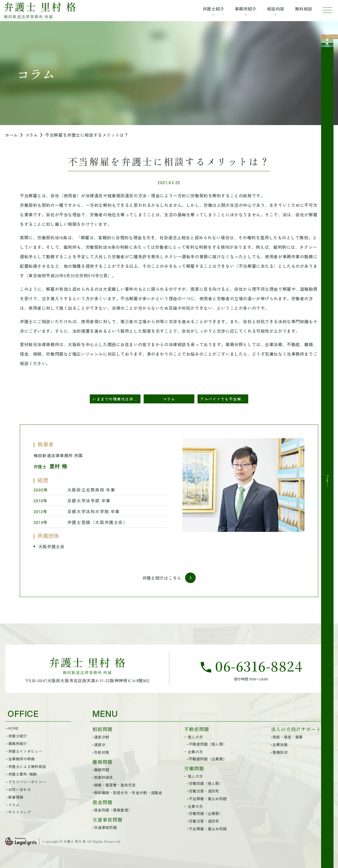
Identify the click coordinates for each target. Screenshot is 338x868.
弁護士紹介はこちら (162, 578)
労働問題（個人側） (206, 783)
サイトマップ (20, 812)
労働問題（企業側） (206, 813)
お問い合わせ (20, 789)
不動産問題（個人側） (208, 744)
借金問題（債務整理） (113, 809)
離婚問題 (102, 769)
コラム (33, 135)
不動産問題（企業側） (208, 758)
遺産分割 (102, 737)
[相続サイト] (330, 104)
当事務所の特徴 (21, 758)
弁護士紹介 (18, 735)
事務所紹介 (18, 743)
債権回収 (280, 752)
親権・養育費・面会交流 (115, 784)
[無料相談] (330, 77)
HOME (13, 728)
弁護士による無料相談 (27, 766)
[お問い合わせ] (330, 60)
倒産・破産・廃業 (288, 737)
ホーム (12, 135)
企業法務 (280, 744)
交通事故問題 (105, 827)
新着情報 (16, 797)
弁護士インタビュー (25, 751)
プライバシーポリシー (27, 781)
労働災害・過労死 (204, 790)
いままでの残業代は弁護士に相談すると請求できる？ (116, 399)
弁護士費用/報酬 (23, 774)
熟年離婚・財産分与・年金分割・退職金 (128, 792)
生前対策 (102, 752)
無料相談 (299, 9)
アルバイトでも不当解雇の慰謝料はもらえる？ (224, 399)
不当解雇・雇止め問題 (208, 798)
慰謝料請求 (104, 777)
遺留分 (100, 744)
